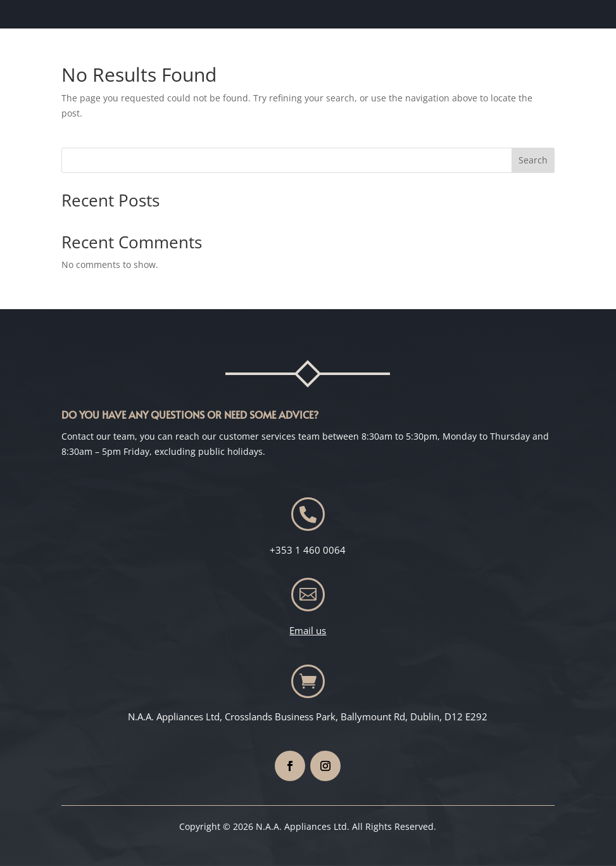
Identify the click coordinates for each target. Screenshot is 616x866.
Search (533, 160)
